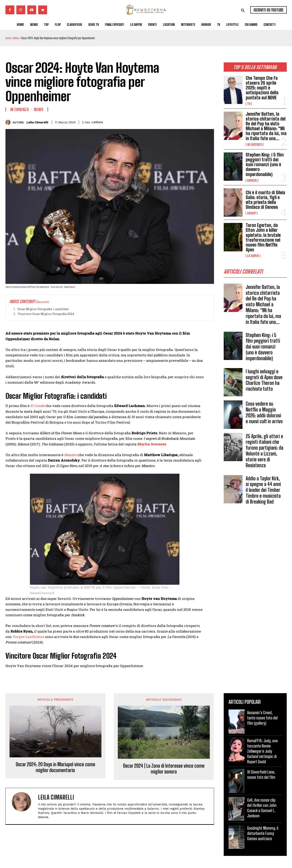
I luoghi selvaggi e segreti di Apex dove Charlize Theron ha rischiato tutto (264, 382)
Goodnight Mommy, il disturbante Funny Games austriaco (263, 833)
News (16, 38)
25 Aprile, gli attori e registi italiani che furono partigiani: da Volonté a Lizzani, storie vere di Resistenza (265, 452)
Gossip (251, 213)
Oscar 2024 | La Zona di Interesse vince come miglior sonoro (164, 769)
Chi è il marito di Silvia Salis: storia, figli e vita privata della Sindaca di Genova (265, 200)
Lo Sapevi (253, 256)
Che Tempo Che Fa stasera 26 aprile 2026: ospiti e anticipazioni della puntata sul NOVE (262, 88)
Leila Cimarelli (37, 122)
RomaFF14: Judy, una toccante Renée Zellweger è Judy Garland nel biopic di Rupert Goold (262, 751)
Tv (249, 104)
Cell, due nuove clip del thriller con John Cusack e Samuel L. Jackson (262, 808)
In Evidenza (255, 145)
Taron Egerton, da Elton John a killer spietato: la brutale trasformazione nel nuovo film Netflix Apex (263, 237)
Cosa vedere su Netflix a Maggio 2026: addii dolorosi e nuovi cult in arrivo (264, 414)
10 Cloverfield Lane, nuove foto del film (261, 775)
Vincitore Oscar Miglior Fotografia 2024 (46, 314)
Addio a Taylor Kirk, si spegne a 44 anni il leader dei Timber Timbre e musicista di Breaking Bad (263, 491)
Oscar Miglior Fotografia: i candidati (43, 309)
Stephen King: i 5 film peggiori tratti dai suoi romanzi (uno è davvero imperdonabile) (265, 165)
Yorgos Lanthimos (28, 637)
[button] (243, 10)
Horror (252, 181)
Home (8, 38)
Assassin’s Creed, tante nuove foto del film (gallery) (262, 718)
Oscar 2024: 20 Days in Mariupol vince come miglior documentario (55, 767)
